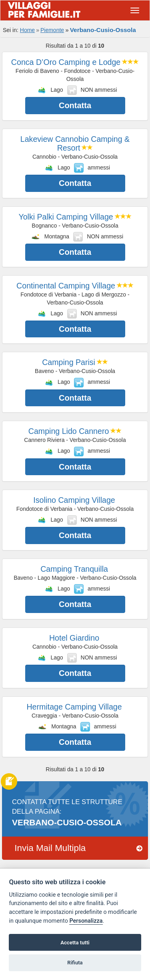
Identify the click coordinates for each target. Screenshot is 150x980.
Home (27, 30)
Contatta (75, 105)
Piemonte (52, 30)
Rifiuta (75, 963)
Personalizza (86, 921)
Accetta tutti (75, 943)
